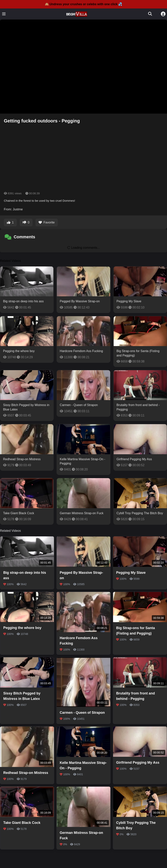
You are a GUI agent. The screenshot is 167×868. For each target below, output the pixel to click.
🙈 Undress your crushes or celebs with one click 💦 (84, 4)
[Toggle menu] (4, 14)
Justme (18, 209)
